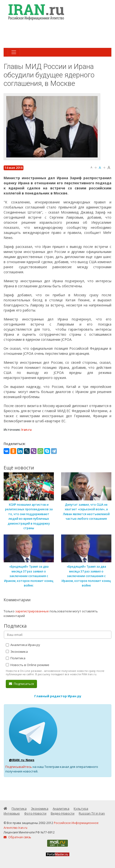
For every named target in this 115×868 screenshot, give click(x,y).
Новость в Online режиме (28, 665)
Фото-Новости (35, 813)
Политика (16, 658)
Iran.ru (26, 430)
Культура (81, 809)
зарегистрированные (32, 611)
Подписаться (21, 684)
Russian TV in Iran (92, 813)
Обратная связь (17, 837)
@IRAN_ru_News (22, 760)
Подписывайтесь (19, 767)
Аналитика (61, 809)
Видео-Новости (63, 813)
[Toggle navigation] (14, 52)
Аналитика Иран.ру (23, 645)
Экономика (17, 652)
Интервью (12, 813)
